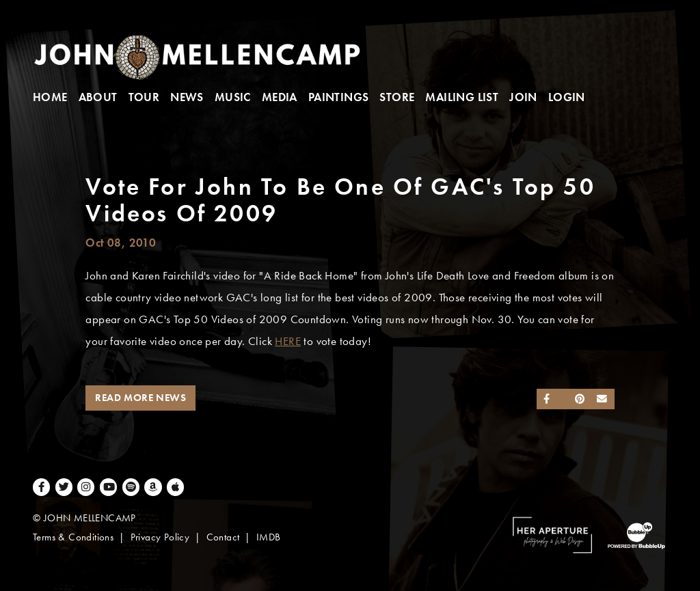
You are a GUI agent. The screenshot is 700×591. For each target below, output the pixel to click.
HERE (288, 341)
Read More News (140, 398)
